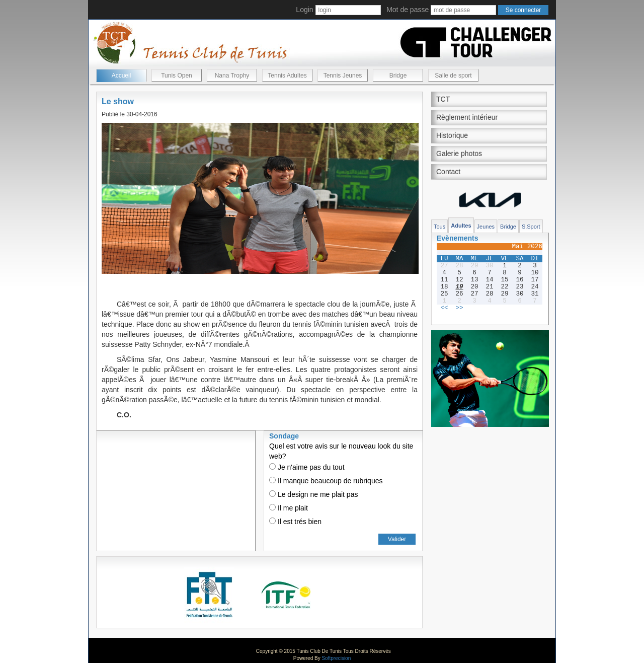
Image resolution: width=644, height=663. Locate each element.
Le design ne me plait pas (313, 494)
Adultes (461, 226)
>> (459, 308)
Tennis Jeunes (343, 76)
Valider (397, 539)
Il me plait (289, 508)
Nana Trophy (232, 76)
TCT (443, 99)
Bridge (398, 76)
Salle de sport (453, 76)
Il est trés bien (295, 522)
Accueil (122, 76)
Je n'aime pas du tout (307, 467)
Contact (448, 172)
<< (444, 308)
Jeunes (486, 227)
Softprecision (336, 658)
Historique (452, 135)
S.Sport (531, 227)
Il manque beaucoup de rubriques (326, 481)
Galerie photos (459, 154)
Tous (439, 227)
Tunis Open (177, 76)
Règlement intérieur (467, 117)
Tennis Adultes (287, 76)
